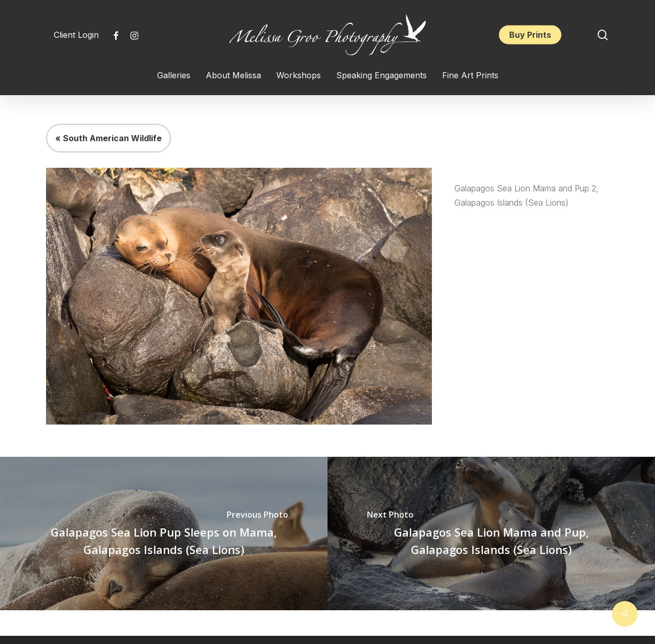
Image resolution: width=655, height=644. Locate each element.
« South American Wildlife (108, 138)
